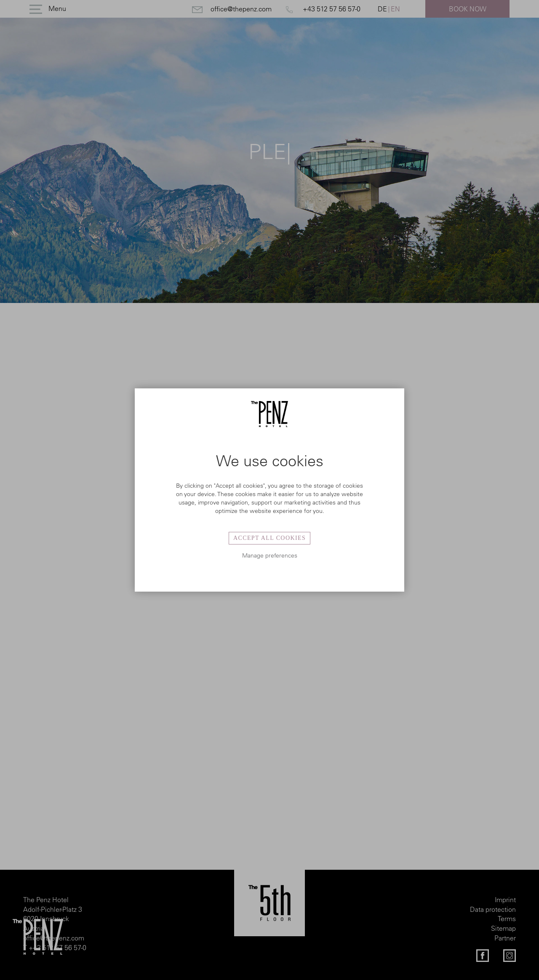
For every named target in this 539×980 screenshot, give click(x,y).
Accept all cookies (269, 538)
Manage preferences (270, 555)
